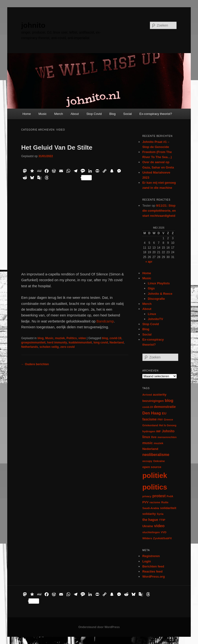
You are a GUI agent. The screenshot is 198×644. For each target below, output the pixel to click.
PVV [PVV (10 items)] (145, 502)
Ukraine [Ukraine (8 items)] (148, 526)
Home (27, 114)
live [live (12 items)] (154, 437)
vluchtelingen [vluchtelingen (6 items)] (151, 532)
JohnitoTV (156, 319)
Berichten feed (153, 566)
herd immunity (57, 343)
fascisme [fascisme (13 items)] (149, 419)
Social (127, 114)
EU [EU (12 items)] (164, 413)
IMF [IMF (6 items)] (159, 431)
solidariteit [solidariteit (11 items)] (168, 508)
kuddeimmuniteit (80, 343)
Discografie (156, 299)
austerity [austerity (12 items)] (160, 395)
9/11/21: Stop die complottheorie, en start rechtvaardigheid (159, 211)
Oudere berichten (35, 364)
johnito (33, 25)
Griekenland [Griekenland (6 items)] (150, 425)
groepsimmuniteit (33, 343)
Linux (152, 314)
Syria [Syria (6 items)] (160, 514)
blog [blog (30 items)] (169, 401)
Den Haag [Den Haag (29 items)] (152, 413)
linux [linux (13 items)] (146, 437)
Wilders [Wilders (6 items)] (147, 538)
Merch (59, 114)
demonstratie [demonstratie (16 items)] (165, 407)
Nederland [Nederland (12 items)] (150, 449)
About (75, 114)
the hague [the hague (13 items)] (150, 520)
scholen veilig (49, 347)
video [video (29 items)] (159, 526)
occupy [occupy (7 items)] (147, 461)
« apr (149, 262)
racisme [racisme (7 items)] (155, 502)
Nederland (117, 343)
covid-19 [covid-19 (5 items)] (147, 407)
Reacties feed (152, 571)
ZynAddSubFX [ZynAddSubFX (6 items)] (163, 538)
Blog (113, 114)
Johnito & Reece (160, 294)
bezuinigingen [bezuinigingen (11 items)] (153, 401)
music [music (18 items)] (147, 443)
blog (40, 338)
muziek (60, 338)
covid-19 (116, 338)
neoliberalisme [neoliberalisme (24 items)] (156, 455)
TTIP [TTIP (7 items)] (162, 520)
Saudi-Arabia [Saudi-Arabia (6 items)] (151, 508)
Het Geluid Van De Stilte (57, 147)
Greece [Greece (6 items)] (168, 420)
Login (146, 561)
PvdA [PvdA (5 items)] (170, 496)
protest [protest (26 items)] (159, 496)
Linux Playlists (159, 283)
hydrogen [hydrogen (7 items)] (149, 431)
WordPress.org (153, 577)
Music (42, 114)
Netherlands (30, 347)
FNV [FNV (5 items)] (160, 420)
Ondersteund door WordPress (99, 627)
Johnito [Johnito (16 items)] (168, 431)
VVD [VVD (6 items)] (164, 532)
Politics (72, 338)
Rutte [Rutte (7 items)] (165, 502)
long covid (101, 343)
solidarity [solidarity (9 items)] (149, 514)
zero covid (67, 347)
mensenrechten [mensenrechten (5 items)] (167, 437)
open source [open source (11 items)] (152, 467)
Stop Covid (94, 114)
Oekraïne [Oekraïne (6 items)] (159, 461)
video (82, 338)
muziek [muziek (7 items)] (159, 443)
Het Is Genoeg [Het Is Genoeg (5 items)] (168, 425)
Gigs (151, 288)
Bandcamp (105, 321)
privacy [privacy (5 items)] (147, 496)
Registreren (151, 556)
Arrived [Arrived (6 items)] (147, 395)
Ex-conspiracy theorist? (156, 114)
